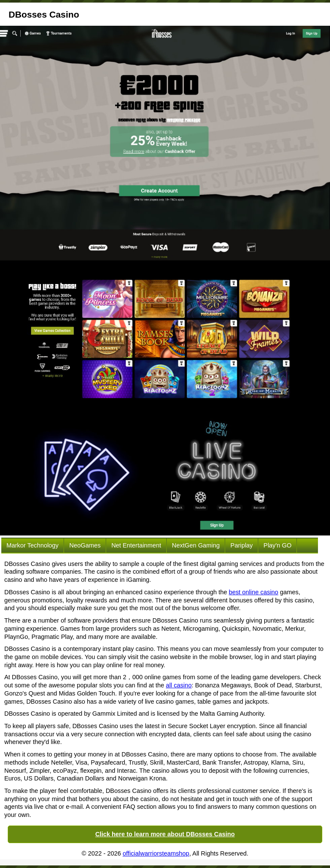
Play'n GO (277, 545)
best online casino (253, 592)
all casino (179, 685)
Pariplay (241, 545)
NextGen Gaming (196, 545)
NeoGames (85, 545)
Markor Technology (32, 545)
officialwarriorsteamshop (156, 853)
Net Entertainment (136, 545)
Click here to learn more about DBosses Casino (165, 834)
